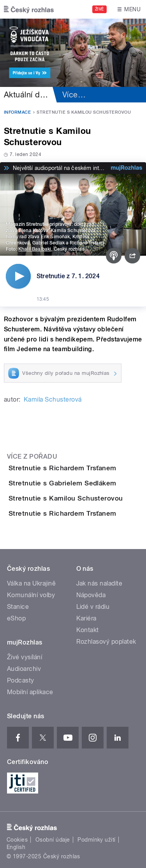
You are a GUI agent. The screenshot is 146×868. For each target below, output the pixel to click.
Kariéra (86, 618)
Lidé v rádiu (93, 607)
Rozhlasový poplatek (106, 642)
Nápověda (91, 595)
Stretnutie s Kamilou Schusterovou (66, 498)
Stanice (18, 607)
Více (74, 95)
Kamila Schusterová (53, 399)
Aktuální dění (27, 95)
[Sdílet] (132, 256)
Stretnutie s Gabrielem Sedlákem (62, 483)
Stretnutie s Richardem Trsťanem (62, 468)
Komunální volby (31, 595)
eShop (16, 618)
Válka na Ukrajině (31, 583)
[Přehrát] (18, 276)
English (16, 847)
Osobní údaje (53, 840)
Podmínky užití (97, 840)
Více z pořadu (32, 457)
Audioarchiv (24, 669)
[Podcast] (114, 256)
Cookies (17, 840)
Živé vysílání (25, 657)
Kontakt (88, 630)
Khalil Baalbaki (35, 249)
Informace (17, 112)
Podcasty (21, 680)
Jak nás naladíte (99, 583)
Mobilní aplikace (30, 692)
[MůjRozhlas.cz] (127, 168)
